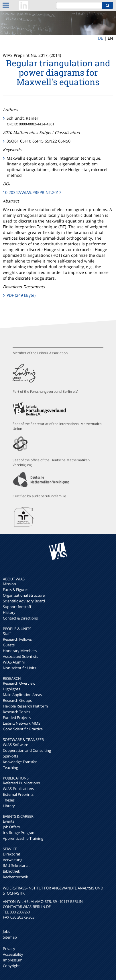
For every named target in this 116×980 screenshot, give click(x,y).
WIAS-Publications (18, 789)
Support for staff (17, 607)
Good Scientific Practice (23, 729)
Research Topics (16, 712)
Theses (9, 800)
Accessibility (13, 954)
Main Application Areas (22, 695)
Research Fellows (17, 639)
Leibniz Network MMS (22, 723)
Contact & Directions (20, 618)
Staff (7, 634)
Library (9, 806)
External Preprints (18, 794)
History (9, 612)
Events (9, 821)
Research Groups (17, 700)
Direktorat (12, 854)
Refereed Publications (21, 783)
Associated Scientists (20, 656)
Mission (9, 584)
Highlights (11, 689)
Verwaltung (13, 860)
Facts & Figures (16, 590)
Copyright (11, 966)
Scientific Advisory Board (24, 601)
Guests (9, 645)
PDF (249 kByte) (21, 295)
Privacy (9, 949)
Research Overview (19, 683)
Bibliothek (11, 871)
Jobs (6, 931)
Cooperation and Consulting (27, 750)
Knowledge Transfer (20, 762)
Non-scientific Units (19, 668)
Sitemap (10, 937)
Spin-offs (10, 756)
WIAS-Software (15, 745)
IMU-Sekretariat (16, 865)
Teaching (10, 767)
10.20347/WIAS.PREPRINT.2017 (32, 192)
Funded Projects (17, 718)
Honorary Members (20, 651)
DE (101, 38)
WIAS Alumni (14, 662)
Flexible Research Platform (25, 706)
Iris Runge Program (19, 833)
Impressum (13, 960)
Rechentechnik (15, 877)
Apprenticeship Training (23, 838)
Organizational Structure (24, 595)
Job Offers (11, 827)
